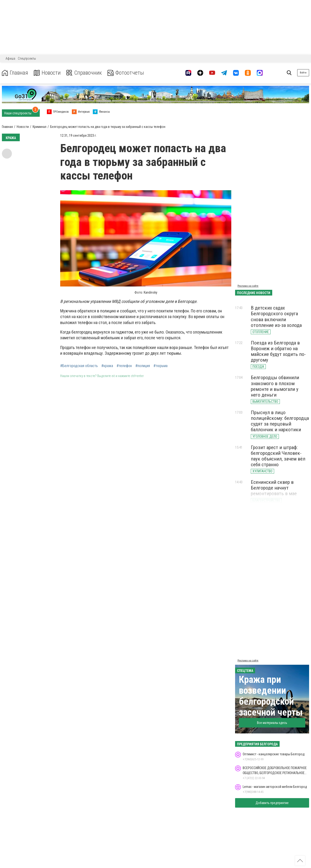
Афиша (10, 58)
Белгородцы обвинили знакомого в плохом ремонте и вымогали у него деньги (275, 386)
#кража (107, 366)
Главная (15, 73)
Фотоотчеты (126, 73)
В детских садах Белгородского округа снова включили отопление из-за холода (276, 316)
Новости (47, 73)
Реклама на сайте (248, 286)
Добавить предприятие (272, 803)
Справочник (84, 73)
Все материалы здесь (272, 723)
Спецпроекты (27, 58)
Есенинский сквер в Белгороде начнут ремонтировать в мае (274, 488)
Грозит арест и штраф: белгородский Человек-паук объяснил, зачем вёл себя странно (278, 456)
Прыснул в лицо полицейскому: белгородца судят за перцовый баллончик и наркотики (280, 421)
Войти (303, 73)
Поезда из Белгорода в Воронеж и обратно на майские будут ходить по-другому (278, 351)
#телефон (124, 366)
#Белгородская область (79, 366)
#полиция (143, 366)
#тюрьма (160, 366)
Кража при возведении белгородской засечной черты (271, 696)
